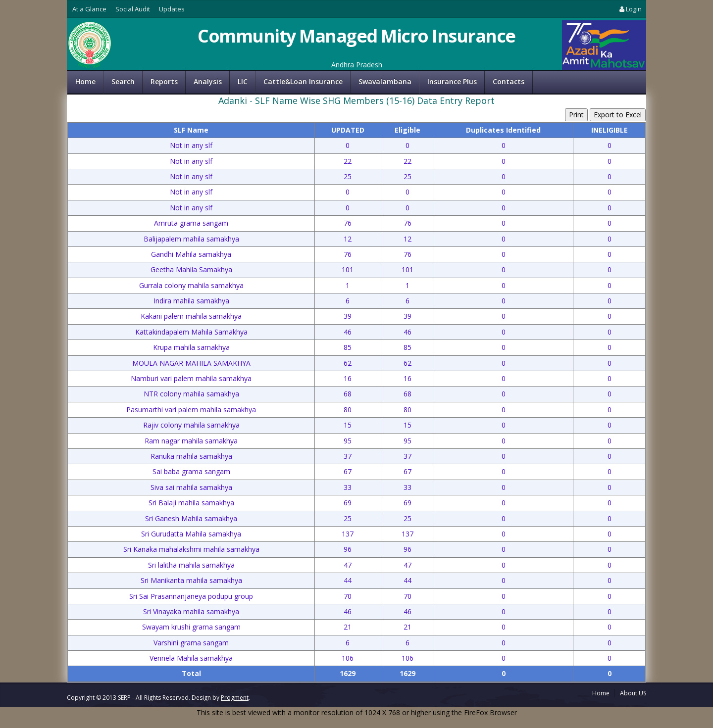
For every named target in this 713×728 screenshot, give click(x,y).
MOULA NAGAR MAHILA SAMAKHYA (191, 363)
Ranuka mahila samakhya (191, 456)
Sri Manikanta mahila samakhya (191, 580)
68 (348, 394)
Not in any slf (191, 145)
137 (348, 534)
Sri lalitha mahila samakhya (191, 565)
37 (348, 456)
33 (348, 487)
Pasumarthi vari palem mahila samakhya (191, 410)
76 (348, 223)
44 (348, 580)
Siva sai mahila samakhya (191, 487)
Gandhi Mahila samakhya (191, 254)
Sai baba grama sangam (191, 471)
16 (348, 378)
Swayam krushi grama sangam (191, 627)
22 (348, 161)
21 (348, 627)
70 (348, 596)
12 (348, 239)
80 (348, 410)
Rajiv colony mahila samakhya (191, 425)
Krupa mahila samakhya (191, 347)
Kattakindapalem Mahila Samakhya (191, 332)
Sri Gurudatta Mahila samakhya (191, 534)
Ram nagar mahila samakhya (191, 441)
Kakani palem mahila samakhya (191, 316)
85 (348, 347)
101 (348, 269)
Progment (235, 698)
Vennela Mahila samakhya (191, 658)
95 (348, 441)
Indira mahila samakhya (191, 301)
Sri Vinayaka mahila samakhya (191, 611)
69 (348, 503)
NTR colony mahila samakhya (191, 394)
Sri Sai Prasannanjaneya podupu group (191, 596)
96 (348, 549)
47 (348, 565)
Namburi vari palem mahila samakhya (191, 378)
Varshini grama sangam (191, 643)
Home (85, 81)
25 (348, 176)
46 (348, 332)
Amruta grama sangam (191, 223)
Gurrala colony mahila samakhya (191, 285)
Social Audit (133, 9)
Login (630, 9)
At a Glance (89, 9)
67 (348, 471)
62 (348, 363)
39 (348, 316)
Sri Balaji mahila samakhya (191, 503)
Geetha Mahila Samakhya (191, 269)
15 (348, 425)
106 (348, 658)
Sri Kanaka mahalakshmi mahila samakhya (191, 549)
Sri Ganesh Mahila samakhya (191, 518)
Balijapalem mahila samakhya (191, 239)
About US (633, 693)
